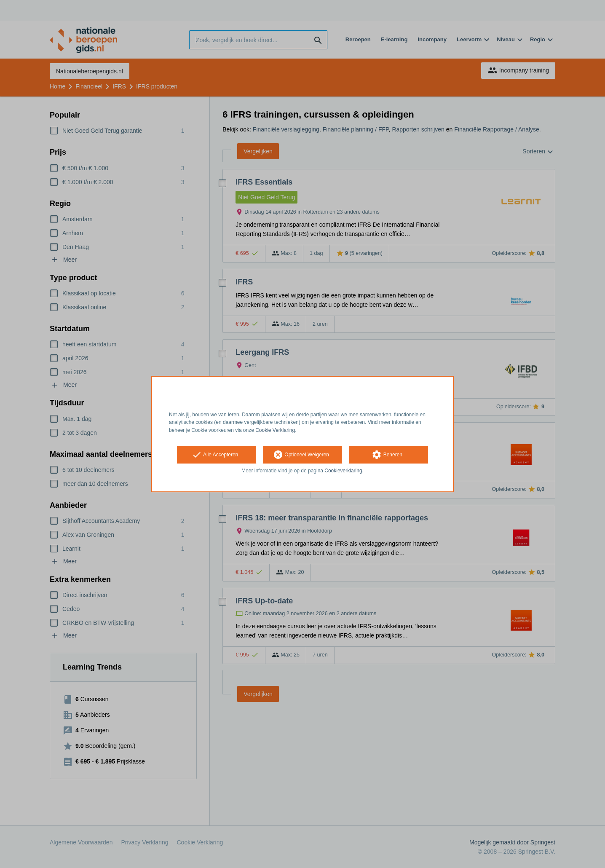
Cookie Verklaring (275, 430)
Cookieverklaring (343, 471)
